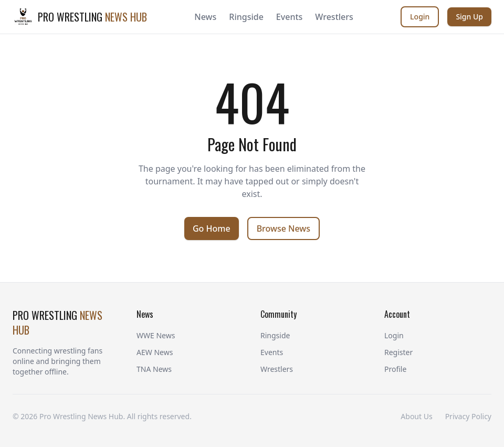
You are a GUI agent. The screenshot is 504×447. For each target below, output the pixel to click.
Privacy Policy (468, 416)
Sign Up (469, 17)
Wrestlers (334, 17)
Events (289, 17)
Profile (395, 369)
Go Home (212, 228)
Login (420, 17)
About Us (416, 416)
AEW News (155, 352)
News (205, 17)
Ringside (246, 17)
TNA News (154, 369)
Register (398, 352)
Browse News (283, 228)
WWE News (156, 335)
